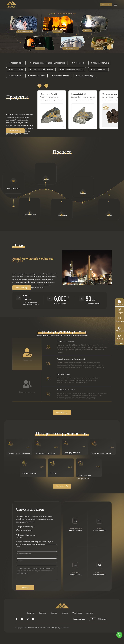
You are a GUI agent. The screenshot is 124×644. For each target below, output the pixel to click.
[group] (52, 110)
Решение (42, 614)
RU (109, 5)
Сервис (65, 614)
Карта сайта (69, 628)
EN (103, 5)
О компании (77, 614)
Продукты (31, 614)
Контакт (90, 614)
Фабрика (54, 614)
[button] (40, 85)
